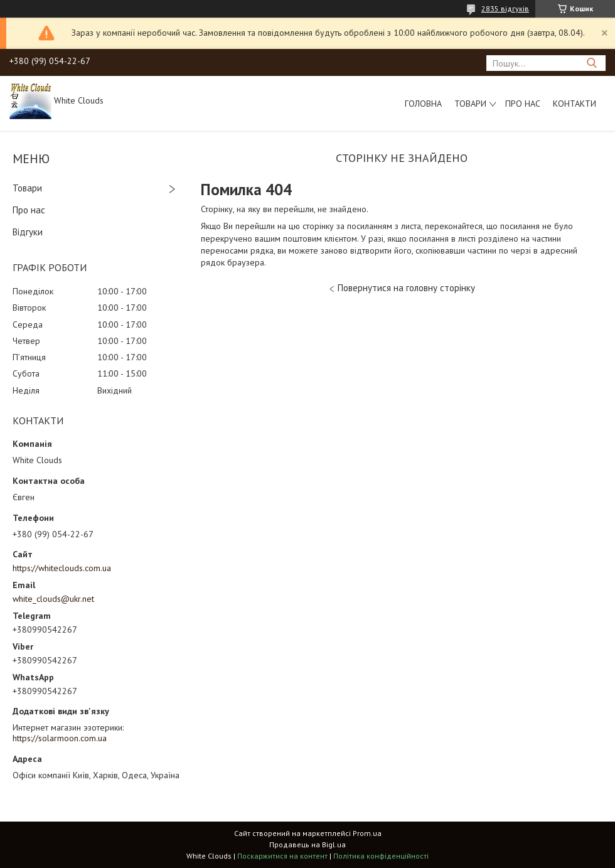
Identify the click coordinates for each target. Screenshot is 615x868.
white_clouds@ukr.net (53, 599)
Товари (470, 104)
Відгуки (28, 232)
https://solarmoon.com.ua (60, 738)
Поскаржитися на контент (282, 856)
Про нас (523, 104)
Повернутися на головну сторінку (406, 288)
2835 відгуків (505, 8)
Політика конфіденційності (381, 856)
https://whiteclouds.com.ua (62, 568)
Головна (423, 104)
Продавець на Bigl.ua (307, 844)
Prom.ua (367, 833)
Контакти (575, 104)
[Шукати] (591, 63)
